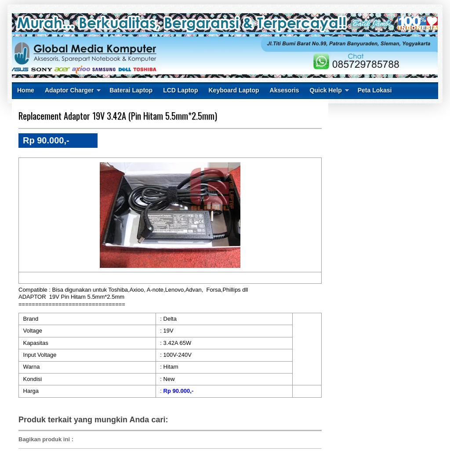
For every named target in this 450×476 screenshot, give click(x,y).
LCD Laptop (180, 90)
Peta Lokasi (375, 90)
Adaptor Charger (69, 90)
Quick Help (326, 90)
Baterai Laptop (131, 90)
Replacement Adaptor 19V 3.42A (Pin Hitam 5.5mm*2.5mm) (118, 116)
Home (26, 90)
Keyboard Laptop (234, 90)
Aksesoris (285, 90)
